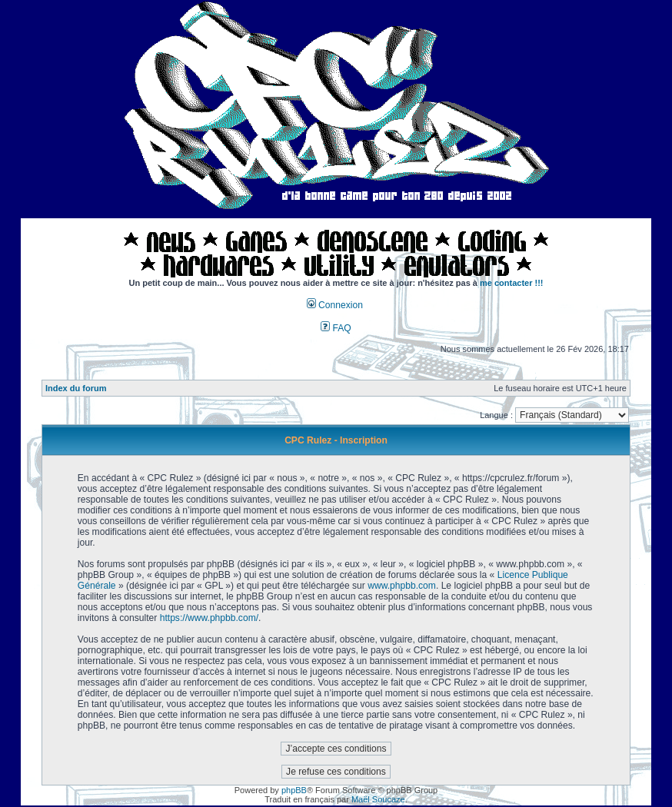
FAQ (336, 328)
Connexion (335, 305)
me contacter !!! (512, 283)
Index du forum (76, 388)
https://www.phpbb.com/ (209, 618)
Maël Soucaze (378, 799)
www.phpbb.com (402, 586)
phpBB (294, 790)
